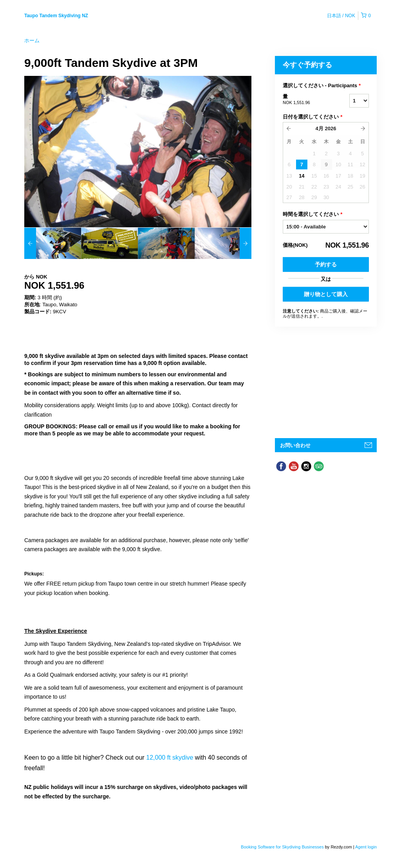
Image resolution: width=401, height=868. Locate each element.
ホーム (32, 40)
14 (302, 176)
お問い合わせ (295, 445)
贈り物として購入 (326, 294)
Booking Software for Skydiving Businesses (283, 847)
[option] (53, 243)
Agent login (366, 847)
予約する (326, 264)
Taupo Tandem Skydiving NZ (56, 16)
